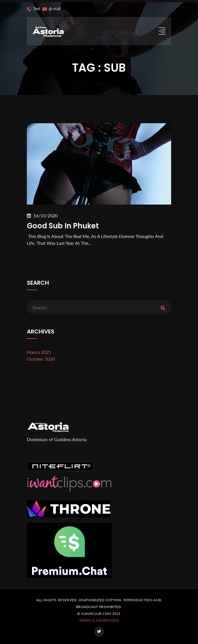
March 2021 (39, 352)
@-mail (50, 9)
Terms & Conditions (99, 620)
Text (34, 9)
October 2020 (41, 359)
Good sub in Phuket (63, 226)
